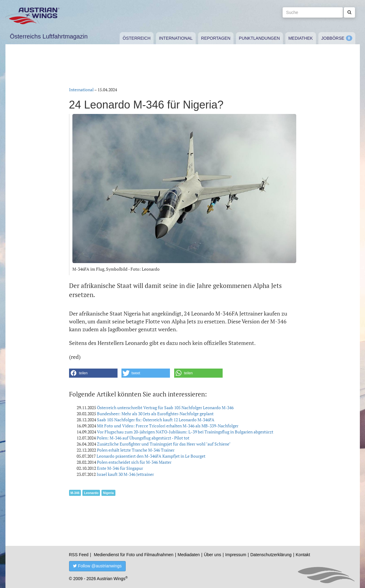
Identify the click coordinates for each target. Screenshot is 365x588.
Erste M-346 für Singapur (120, 468)
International (176, 38)
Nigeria (108, 493)
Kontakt (303, 555)
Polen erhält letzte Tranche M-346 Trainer (136, 450)
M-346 (75, 493)
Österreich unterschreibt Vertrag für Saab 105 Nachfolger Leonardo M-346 (165, 408)
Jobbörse (333, 38)
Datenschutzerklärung (271, 555)
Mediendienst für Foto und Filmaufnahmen (134, 555)
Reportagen (216, 38)
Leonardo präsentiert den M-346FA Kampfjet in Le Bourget (151, 456)
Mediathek (301, 38)
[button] (93, 373)
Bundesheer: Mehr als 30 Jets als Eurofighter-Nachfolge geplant (155, 414)
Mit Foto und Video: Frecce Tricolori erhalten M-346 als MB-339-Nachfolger (168, 426)
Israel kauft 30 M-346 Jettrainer (125, 474)
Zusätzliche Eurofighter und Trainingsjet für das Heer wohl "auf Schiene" (164, 444)
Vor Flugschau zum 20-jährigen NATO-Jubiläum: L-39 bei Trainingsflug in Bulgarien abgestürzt (185, 432)
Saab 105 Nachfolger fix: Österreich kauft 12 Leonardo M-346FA (156, 420)
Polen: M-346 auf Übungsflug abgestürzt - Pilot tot (143, 438)
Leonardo (91, 493)
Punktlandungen (259, 38)
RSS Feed (79, 555)
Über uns (212, 555)
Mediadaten (189, 555)
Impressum (236, 555)
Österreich (137, 38)
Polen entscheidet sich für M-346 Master (134, 462)
